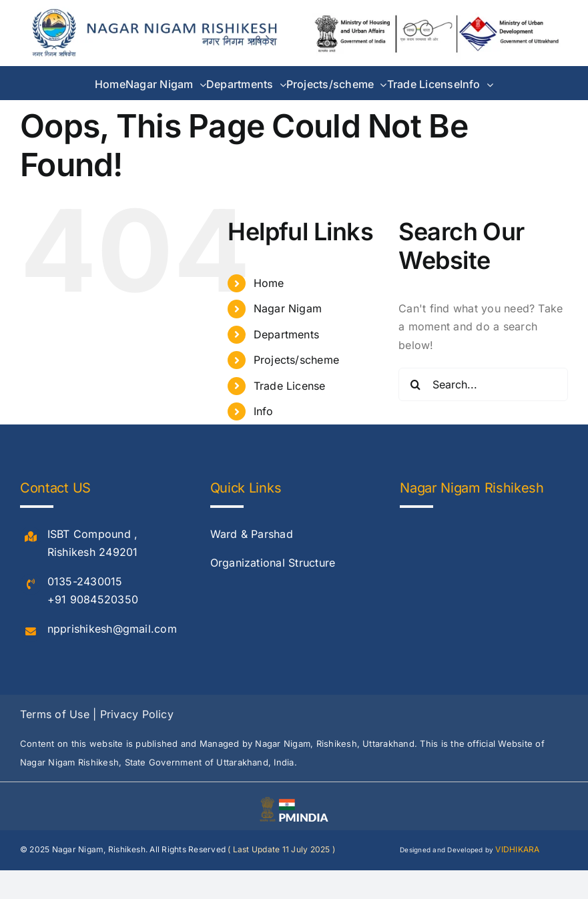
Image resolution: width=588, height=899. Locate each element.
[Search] (415, 384)
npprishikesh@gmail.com (112, 629)
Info (264, 411)
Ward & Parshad (252, 534)
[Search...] (483, 384)
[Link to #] (31, 537)
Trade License (290, 386)
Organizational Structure (273, 563)
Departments (287, 334)
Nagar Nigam (288, 308)
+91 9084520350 (93, 599)
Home (269, 283)
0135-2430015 (85, 581)
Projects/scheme (297, 360)
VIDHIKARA (517, 849)
